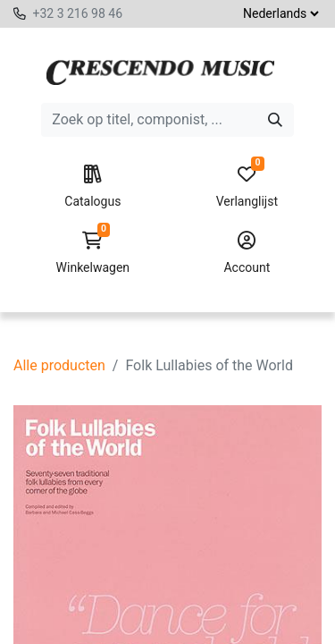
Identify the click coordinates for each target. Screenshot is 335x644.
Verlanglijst (247, 187)
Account (247, 253)
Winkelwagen (92, 253)
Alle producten (59, 365)
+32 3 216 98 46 (77, 13)
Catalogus (92, 187)
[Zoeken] (275, 120)
